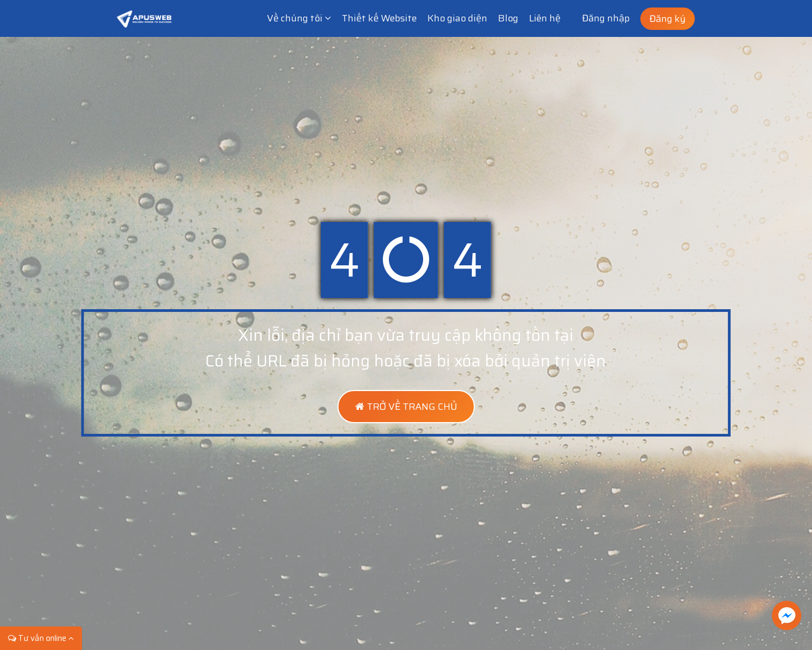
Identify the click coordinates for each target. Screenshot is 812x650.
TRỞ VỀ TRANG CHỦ (406, 407)
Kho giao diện (457, 18)
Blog (508, 18)
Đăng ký (668, 19)
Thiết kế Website (379, 18)
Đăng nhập (606, 18)
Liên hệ (545, 18)
